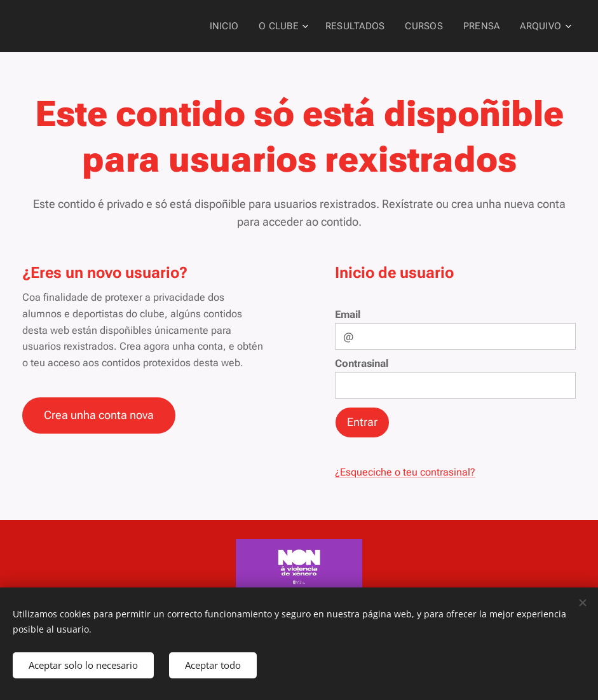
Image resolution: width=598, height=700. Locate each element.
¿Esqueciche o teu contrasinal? (405, 472)
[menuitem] (233, 26)
